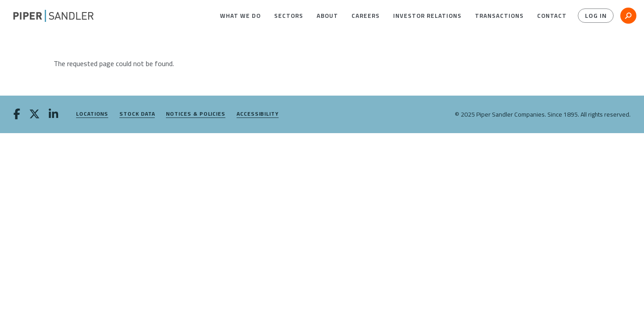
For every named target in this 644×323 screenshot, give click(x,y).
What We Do (240, 16)
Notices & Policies (196, 114)
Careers (366, 16)
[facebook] (17, 115)
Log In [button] (596, 16)
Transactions (499, 16)
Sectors (289, 16)
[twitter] (34, 115)
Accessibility (258, 114)
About (327, 16)
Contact (552, 16)
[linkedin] (53, 115)
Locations (92, 114)
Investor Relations (427, 16)
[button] (240, 16)
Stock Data (137, 114)
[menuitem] (240, 16)
